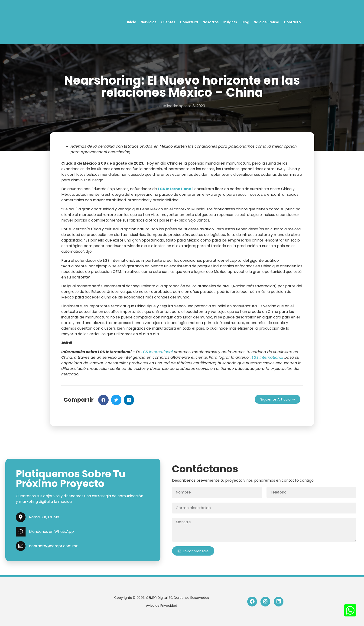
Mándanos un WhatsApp (51, 532)
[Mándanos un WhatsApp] (21, 532)
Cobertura (189, 22)
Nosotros (211, 22)
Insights (230, 22)
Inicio (132, 22)
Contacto (292, 22)
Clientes (168, 22)
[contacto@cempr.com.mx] (21, 546)
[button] (103, 400)
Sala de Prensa (267, 22)
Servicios (149, 22)
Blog (245, 22)
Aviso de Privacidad (162, 606)
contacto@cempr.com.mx (53, 546)
